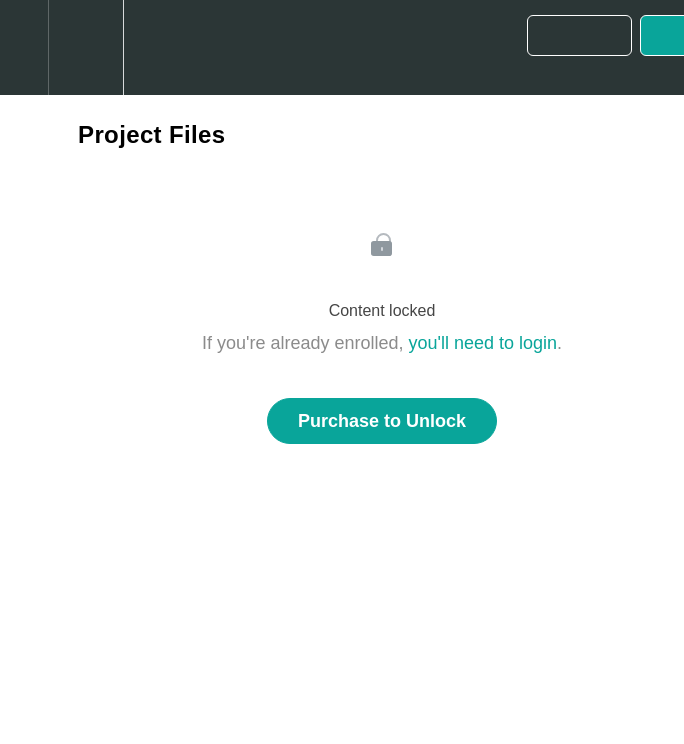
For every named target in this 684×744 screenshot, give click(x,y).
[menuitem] (85, 47)
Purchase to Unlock (382, 421)
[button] (24, 47)
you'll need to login (483, 343)
